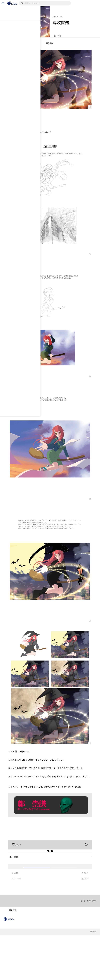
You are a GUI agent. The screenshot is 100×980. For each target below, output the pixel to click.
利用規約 (7, 978)
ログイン (37, 893)
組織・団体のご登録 (12, 969)
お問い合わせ (46, 978)
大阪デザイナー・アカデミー (17, 948)
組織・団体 (20, 965)
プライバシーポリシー (26, 978)
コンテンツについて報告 (67, 978)
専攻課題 (12, 845)
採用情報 (36, 965)
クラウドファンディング (58, 965)
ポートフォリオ (42, 948)
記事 (6, 965)
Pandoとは (81, 965)
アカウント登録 (64, 893)
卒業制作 (23, 845)
